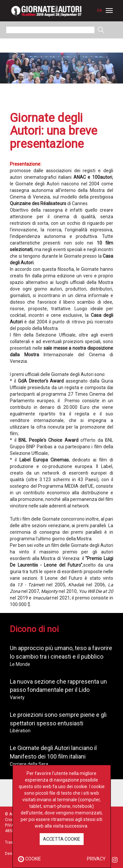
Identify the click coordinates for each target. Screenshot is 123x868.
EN (100, 11)
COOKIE (29, 859)
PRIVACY (96, 859)
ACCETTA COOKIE (62, 839)
